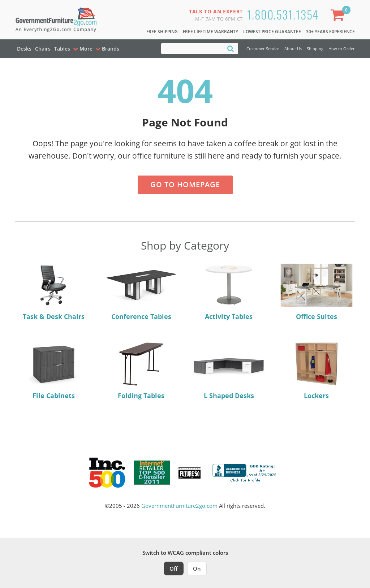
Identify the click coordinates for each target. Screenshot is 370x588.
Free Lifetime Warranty (210, 32)
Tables (62, 49)
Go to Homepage (185, 184)
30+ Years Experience (330, 32)
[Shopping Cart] (339, 16)
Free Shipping (162, 32)
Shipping (315, 49)
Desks (24, 49)
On (197, 568)
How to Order (342, 49)
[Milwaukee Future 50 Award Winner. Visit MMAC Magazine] (190, 473)
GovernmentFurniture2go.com (179, 506)
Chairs (43, 49)
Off (174, 568)
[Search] (231, 48)
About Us (293, 49)
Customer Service (263, 49)
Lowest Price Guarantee (272, 32)
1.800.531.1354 (283, 14)
